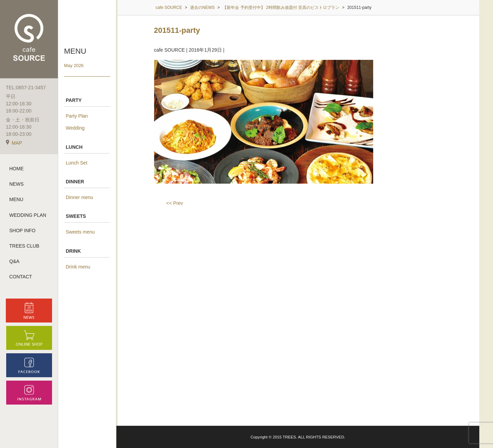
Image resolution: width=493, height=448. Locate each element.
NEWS (16, 184)
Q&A (14, 261)
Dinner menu (79, 197)
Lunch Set (77, 163)
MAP (14, 143)
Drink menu (78, 267)
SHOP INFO (22, 230)
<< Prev (175, 203)
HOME (16, 169)
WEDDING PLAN (28, 215)
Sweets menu (80, 232)
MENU (16, 199)
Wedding (75, 128)
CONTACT (21, 277)
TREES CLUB (24, 246)
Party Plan (77, 116)
